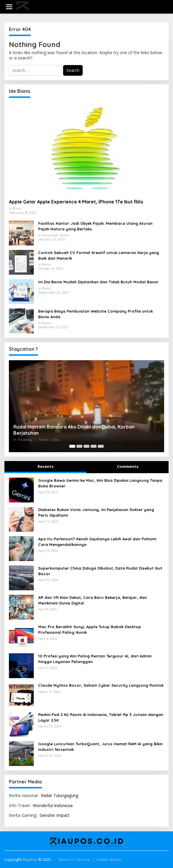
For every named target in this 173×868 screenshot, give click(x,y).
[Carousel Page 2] (79, 446)
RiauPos (30, 859)
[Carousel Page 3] (86, 446)
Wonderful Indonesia (53, 805)
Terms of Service (74, 859)
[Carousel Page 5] (101, 446)
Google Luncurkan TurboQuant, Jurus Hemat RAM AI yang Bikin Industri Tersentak (100, 746)
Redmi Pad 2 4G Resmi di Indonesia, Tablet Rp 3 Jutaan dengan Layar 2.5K (101, 717)
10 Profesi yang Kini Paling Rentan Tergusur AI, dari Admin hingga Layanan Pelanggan (95, 659)
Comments (128, 466)
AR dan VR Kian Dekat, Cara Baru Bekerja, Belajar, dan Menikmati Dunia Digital (93, 600)
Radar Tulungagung (60, 795)
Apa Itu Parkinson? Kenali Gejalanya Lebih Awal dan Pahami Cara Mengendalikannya (97, 542)
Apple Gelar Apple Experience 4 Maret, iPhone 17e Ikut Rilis (76, 202)
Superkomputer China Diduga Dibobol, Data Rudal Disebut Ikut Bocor (100, 571)
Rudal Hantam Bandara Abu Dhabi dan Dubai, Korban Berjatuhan (74, 430)
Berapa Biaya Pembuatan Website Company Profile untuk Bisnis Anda (96, 314)
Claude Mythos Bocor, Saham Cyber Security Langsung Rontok (101, 685)
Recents (46, 466)
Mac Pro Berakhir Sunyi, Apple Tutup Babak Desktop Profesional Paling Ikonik (90, 629)
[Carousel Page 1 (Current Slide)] (72, 446)
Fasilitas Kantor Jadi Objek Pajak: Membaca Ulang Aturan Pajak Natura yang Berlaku (95, 226)
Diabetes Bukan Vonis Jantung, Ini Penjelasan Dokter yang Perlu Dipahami (96, 512)
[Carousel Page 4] (94, 446)
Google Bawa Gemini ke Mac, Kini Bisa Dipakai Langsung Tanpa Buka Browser (100, 483)
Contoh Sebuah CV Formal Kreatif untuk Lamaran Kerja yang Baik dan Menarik (99, 255)
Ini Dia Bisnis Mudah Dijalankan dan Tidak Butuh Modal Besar (98, 282)
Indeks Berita (109, 859)
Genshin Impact (55, 815)
